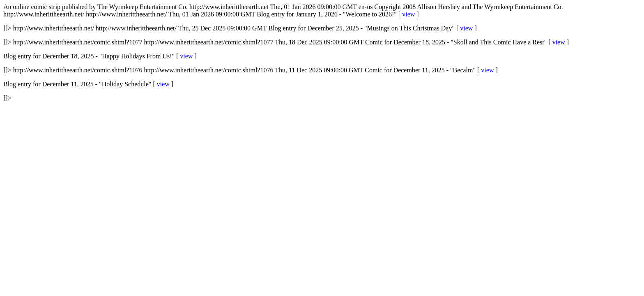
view (408, 14)
